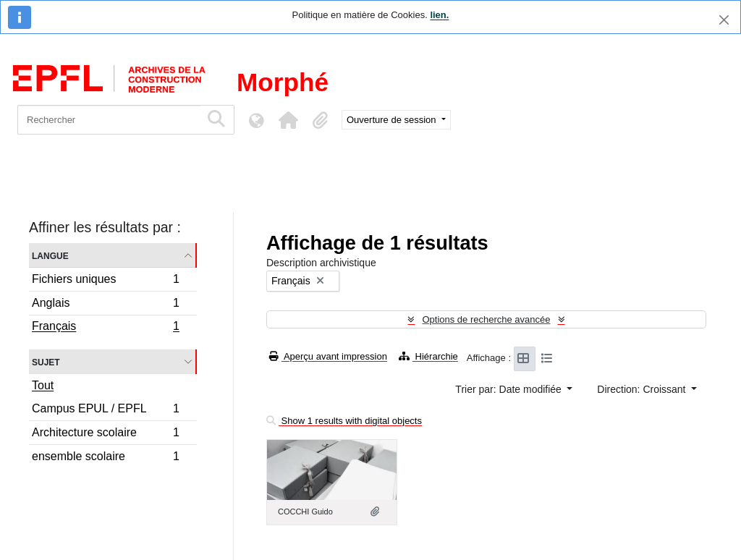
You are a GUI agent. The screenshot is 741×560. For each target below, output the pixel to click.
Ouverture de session (393, 120)
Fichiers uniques (105, 281)
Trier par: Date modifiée (509, 389)
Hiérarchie (428, 356)
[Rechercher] (109, 120)
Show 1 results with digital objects (344, 421)
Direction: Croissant (643, 389)
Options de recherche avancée (486, 319)
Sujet (46, 361)
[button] (288, 120)
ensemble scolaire (105, 458)
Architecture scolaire (105, 434)
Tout (43, 385)
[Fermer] (724, 20)
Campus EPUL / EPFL (105, 411)
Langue (50, 255)
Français (105, 328)
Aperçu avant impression (328, 356)
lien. (439, 15)
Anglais (105, 305)
